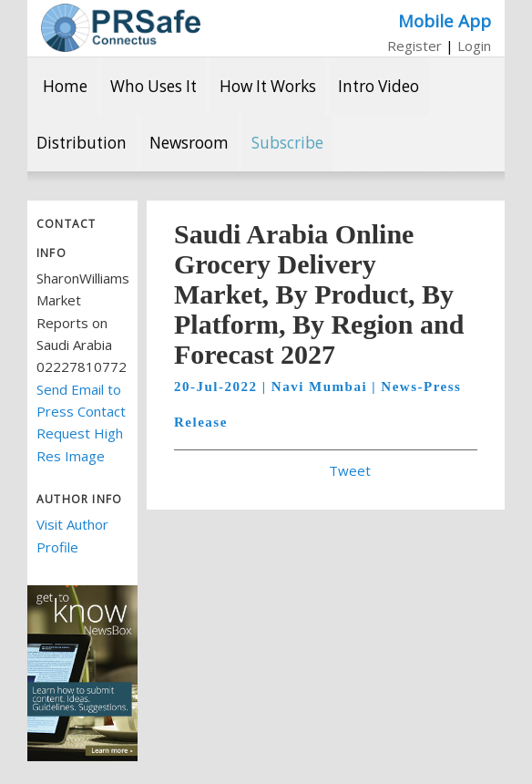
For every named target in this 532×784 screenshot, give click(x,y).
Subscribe (287, 143)
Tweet (350, 470)
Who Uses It (153, 86)
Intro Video (379, 86)
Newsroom (189, 143)
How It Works (268, 86)
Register (414, 46)
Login (474, 46)
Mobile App (445, 21)
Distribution (82, 143)
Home (65, 86)
